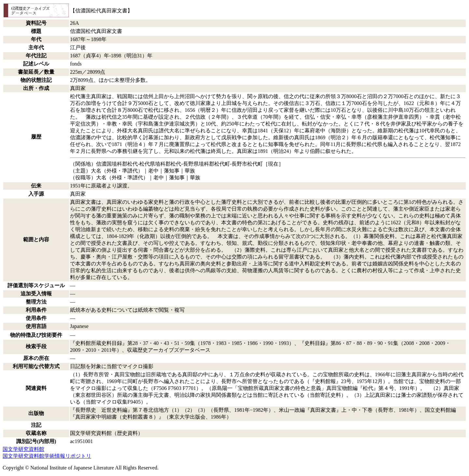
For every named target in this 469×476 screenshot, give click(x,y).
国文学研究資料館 (23, 449)
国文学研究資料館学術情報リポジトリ (47, 456)
